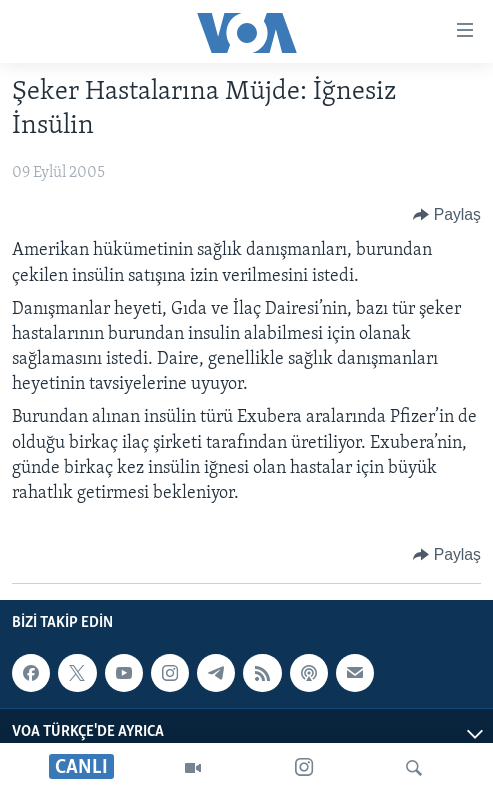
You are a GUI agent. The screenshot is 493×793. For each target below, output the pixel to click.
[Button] (447, 215)
